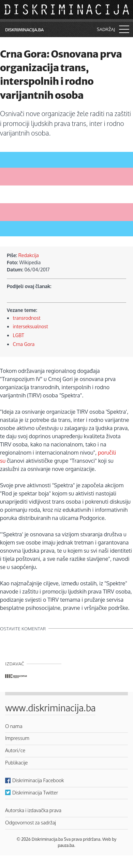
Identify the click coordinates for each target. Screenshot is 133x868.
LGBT (19, 335)
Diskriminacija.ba (24, 30)
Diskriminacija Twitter (35, 792)
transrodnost (27, 318)
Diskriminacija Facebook (38, 780)
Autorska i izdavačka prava (33, 810)
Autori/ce (15, 750)
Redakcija (29, 255)
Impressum (17, 738)
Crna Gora (24, 344)
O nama (14, 726)
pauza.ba (66, 845)
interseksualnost (31, 326)
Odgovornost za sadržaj (31, 822)
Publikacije (16, 762)
